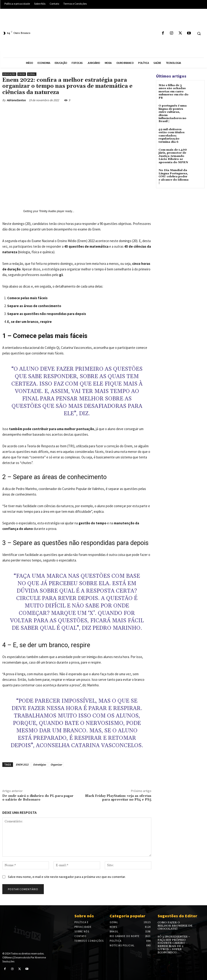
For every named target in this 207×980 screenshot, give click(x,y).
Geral (32, 74)
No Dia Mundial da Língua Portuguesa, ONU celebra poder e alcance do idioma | (173, 175)
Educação (9, 74)
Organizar (56, 764)
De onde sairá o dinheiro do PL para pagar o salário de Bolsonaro (38, 798)
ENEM (22, 74)
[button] (199, 33)
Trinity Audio (48, 211)
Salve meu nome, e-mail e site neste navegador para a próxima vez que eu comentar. (67, 877)
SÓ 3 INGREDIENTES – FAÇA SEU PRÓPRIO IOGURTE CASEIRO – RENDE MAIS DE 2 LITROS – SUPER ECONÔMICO (174, 944)
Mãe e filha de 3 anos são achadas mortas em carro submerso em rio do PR (173, 91)
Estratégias (40, 764)
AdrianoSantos (16, 100)
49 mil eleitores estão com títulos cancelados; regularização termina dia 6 (172, 135)
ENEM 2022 (22, 764)
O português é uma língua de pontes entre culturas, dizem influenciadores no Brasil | (173, 113)
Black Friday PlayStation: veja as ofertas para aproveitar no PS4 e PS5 (118, 798)
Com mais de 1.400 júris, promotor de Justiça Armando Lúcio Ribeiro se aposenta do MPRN (173, 155)
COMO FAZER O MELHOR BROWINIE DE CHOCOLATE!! (175, 926)
